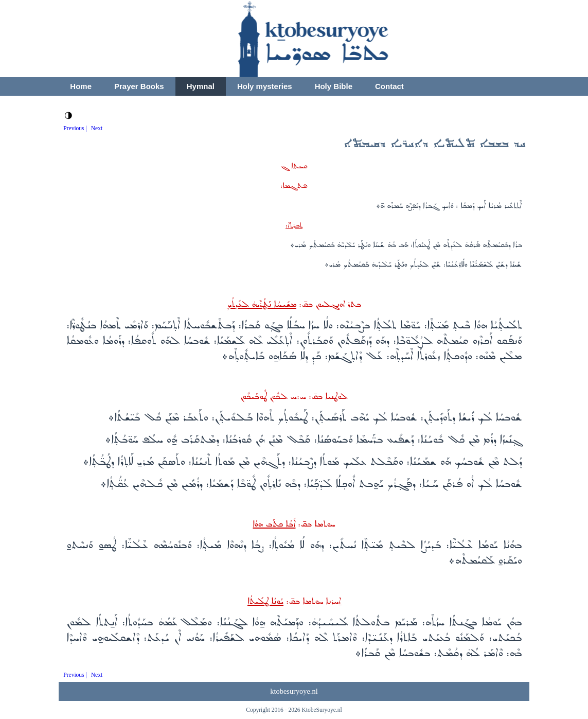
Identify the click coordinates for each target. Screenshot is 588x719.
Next (97, 128)
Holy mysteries (265, 86)
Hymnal (201, 86)
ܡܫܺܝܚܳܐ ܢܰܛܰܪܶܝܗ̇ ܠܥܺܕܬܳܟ (262, 304)
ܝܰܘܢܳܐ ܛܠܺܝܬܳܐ (265, 601)
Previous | (75, 128)
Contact (389, 86)
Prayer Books (139, 86)
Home (81, 86)
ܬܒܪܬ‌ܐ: (294, 225)
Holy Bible (334, 86)
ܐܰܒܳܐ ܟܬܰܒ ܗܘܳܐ (274, 524)
